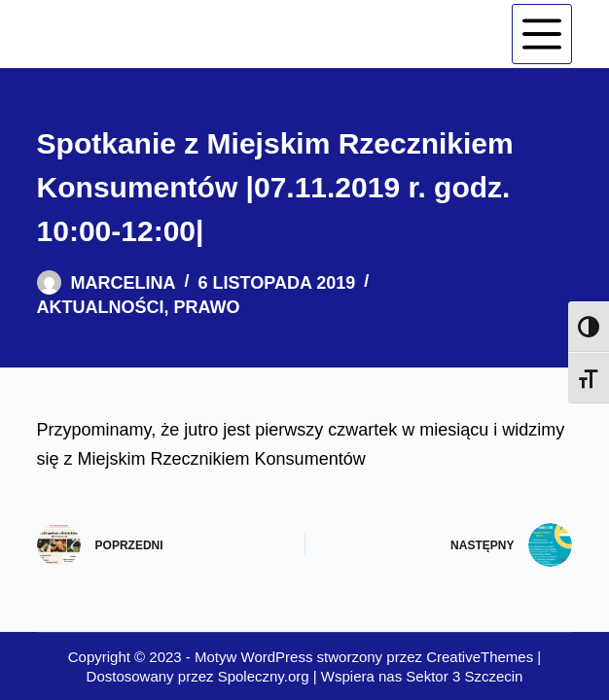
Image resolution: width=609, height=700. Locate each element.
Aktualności (101, 307)
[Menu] (542, 34)
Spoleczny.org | (269, 676)
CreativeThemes (480, 657)
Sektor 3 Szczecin (464, 676)
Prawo (207, 307)
